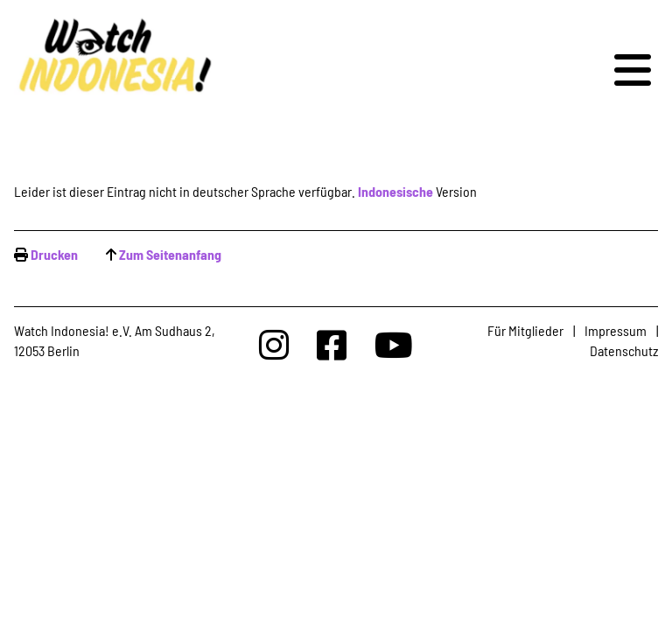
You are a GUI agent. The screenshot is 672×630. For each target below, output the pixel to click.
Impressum (616, 330)
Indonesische (395, 191)
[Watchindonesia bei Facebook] (332, 344)
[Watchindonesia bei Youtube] (394, 344)
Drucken (54, 254)
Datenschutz (624, 350)
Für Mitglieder (525, 330)
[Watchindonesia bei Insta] (274, 344)
